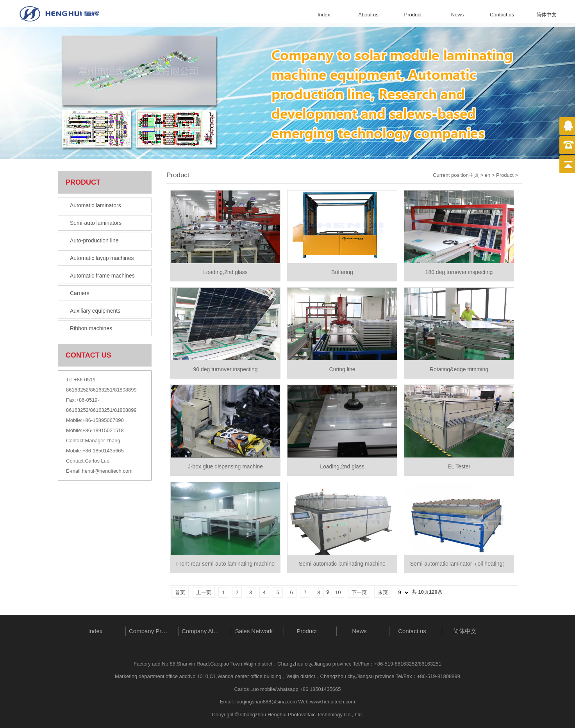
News (458, 15)
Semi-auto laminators (96, 223)
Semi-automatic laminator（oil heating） (459, 564)
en (487, 175)
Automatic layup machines (102, 258)
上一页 (204, 592)
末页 (383, 592)
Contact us (502, 15)
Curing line (342, 369)
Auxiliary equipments (95, 311)
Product (413, 15)
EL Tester (459, 466)
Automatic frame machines (102, 276)
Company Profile (150, 631)
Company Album (203, 631)
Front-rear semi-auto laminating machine (225, 564)
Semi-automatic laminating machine (342, 564)
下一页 (359, 592)
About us (368, 15)
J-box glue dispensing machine (225, 466)
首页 (180, 592)
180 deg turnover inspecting (459, 272)
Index (324, 15)
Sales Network (254, 631)
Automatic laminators (96, 205)
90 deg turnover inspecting (226, 369)
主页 (474, 175)
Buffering (342, 272)
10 (338, 592)
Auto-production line (94, 240)
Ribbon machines (91, 328)
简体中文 (546, 15)
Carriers (80, 293)
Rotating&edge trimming (459, 369)
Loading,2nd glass (225, 272)
